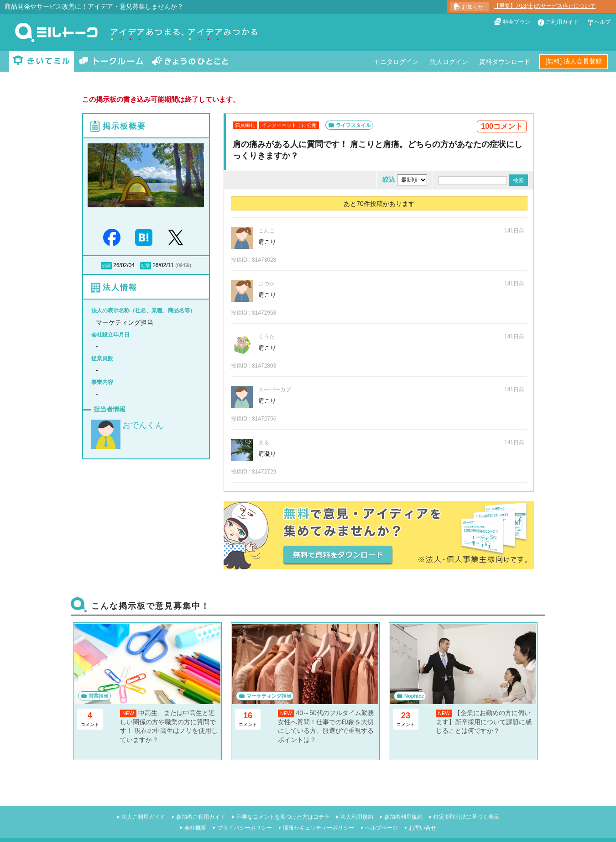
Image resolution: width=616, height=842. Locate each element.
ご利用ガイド (562, 22)
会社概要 (195, 828)
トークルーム (111, 61)
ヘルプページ (381, 828)
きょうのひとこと (190, 61)
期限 (146, 266)
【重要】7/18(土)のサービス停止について (545, 6)
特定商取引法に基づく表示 (466, 817)
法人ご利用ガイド (143, 817)
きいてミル (42, 61)
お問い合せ (423, 828)
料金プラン (517, 22)
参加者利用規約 (403, 817)
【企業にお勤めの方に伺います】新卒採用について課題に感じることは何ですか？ (484, 722)
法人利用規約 (357, 817)
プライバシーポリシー (245, 828)
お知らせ (473, 7)
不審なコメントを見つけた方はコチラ (283, 817)
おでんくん (143, 425)
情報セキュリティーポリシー (318, 828)
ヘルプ (602, 22)
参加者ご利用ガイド (201, 817)
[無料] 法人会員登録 (574, 61)
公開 (106, 266)
